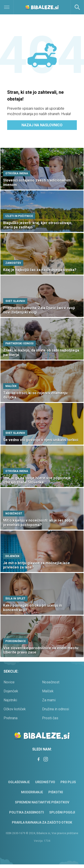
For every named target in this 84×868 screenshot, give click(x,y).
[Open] (11, 7)
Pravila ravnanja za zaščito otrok (42, 822)
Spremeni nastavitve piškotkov (42, 802)
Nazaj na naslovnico (42, 125)
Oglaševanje (19, 782)
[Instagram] (46, 759)
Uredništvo (45, 782)
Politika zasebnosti (27, 812)
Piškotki (56, 792)
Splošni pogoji (62, 812)
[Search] (77, 7)
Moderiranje (32, 792)
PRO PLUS (68, 782)
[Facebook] (39, 759)
